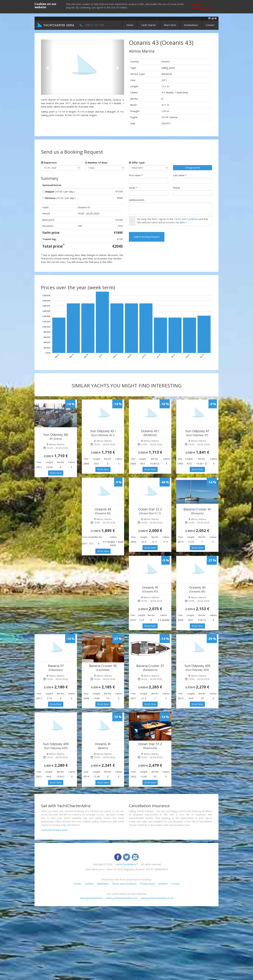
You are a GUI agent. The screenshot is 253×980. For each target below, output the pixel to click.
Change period (192, 168)
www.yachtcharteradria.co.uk (157, 898)
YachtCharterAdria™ (127, 864)
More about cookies (202, 8)
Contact (210, 25)
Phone (177, 188)
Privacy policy (147, 884)
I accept (197, 4)
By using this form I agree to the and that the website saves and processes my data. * (173, 221)
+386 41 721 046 (94, 25)
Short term (170, 25)
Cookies (89, 884)
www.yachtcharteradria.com (122, 898)
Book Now (56, 473)
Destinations (191, 25)
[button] (47, 67)
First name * (136, 175)
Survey (77, 884)
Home (130, 25)
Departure (49, 163)
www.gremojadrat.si (91, 898)
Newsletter (103, 884)
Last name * (180, 175)
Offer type (137, 163)
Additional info (137, 200)
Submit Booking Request (147, 237)
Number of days (96, 163)
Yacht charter (149, 25)
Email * (133, 188)
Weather (163, 884)
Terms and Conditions (186, 219)
